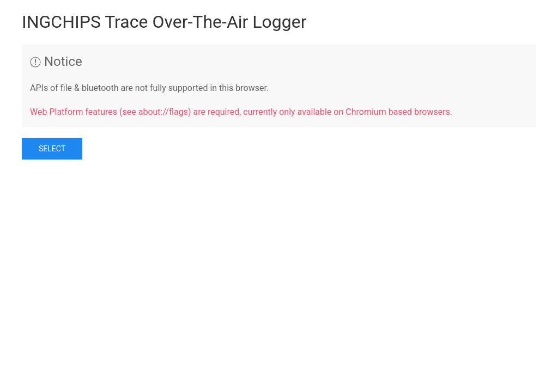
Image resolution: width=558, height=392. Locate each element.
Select (52, 149)
